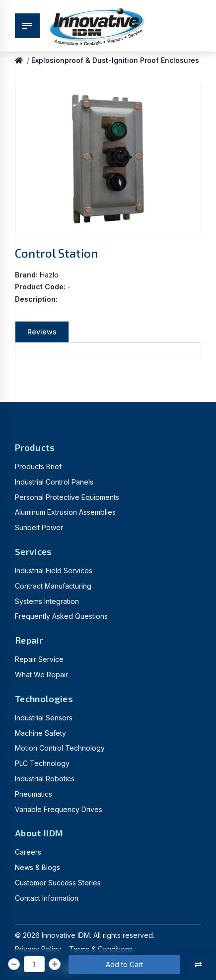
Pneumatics (34, 794)
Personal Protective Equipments (67, 497)
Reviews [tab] (42, 332)
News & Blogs (37, 867)
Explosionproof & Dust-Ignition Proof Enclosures (115, 60)
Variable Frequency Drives (59, 809)
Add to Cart (124, 964)
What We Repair (41, 675)
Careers (28, 852)
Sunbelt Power (39, 527)
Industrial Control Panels (54, 482)
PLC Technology (42, 763)
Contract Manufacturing (53, 586)
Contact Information (47, 898)
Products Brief (38, 466)
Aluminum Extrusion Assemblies (65, 512)
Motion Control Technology (60, 748)
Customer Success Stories (58, 883)
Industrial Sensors (44, 718)
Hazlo (49, 275)
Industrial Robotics (45, 779)
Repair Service (39, 659)
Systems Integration (47, 601)
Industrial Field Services (54, 571)
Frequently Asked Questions (61, 616)
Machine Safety (40, 733)
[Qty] (34, 964)
